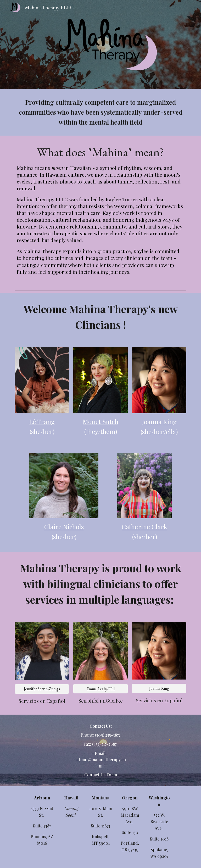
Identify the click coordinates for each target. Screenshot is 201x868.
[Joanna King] (159, 688)
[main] (100, 112)
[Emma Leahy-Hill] (100, 689)
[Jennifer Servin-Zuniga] (42, 689)
